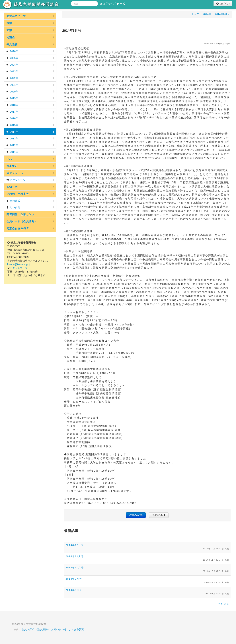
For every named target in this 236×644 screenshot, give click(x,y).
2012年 (31, 145)
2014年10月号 (75, 568)
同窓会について (31, 16)
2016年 (31, 118)
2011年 (31, 152)
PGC (31, 159)
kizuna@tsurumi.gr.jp (19, 264)
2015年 (31, 125)
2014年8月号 (74, 590)
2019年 (31, 98)
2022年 (31, 78)
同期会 (31, 37)
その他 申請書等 (31, 194)
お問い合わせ (59, 629)
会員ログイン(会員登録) (35, 629)
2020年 (31, 92)
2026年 (31, 51)
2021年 (31, 85)
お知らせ (31, 187)
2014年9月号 (74, 579)
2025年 (31, 58)
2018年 (31, 105)
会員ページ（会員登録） (31, 221)
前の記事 (136, 515)
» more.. (224, 604)
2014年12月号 (75, 545)
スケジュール (31, 173)
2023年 (31, 71)
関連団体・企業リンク (31, 214)
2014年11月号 (75, 556)
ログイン (223, 4)
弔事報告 (31, 166)
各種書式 (31, 201)
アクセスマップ (19, 268)
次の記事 (159, 515)
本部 (31, 23)
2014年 (31, 132)
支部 (31, 30)
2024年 (31, 65)
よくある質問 (77, 629)
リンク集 (31, 207)
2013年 (31, 139)
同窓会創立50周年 (31, 228)
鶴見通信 (31, 44)
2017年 (31, 112)
